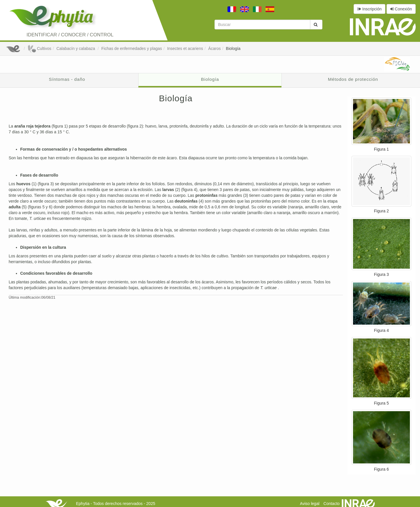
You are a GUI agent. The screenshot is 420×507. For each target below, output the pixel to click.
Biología (233, 48)
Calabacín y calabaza (76, 48)
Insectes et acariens (185, 48)
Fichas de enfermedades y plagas (132, 48)
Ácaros (214, 48)
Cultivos (39, 48)
